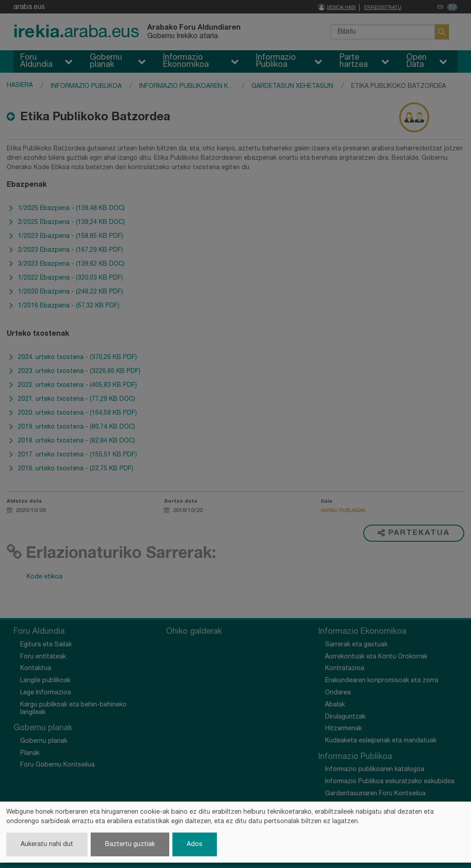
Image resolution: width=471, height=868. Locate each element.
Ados (195, 844)
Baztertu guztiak (130, 844)
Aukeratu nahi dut (47, 844)
